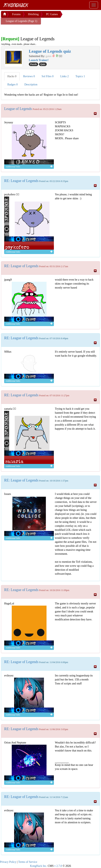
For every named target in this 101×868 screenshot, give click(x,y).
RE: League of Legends (21, 181)
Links (64, 76)
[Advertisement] (33, 30)
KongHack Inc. (39, 866)
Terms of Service (28, 862)
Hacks (12, 76)
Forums (16, 14)
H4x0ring (33, 14)
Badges (13, 85)
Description (31, 85)
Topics (80, 76)
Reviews (29, 76)
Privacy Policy (8, 862)
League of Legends (18, 109)
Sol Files (48, 76)
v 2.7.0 (58, 866)
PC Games (52, 14)
